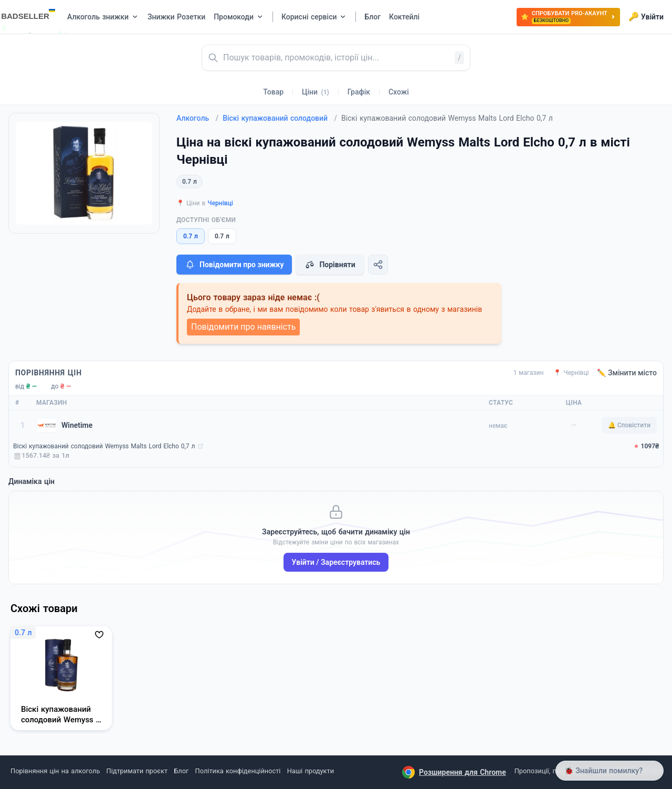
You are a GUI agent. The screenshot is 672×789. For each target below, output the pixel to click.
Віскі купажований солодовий (280, 118)
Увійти (646, 17)
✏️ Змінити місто (627, 373)
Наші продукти (311, 771)
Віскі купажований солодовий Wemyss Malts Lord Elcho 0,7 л (104, 446)
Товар (273, 92)
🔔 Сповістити (629, 425)
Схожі (399, 92)
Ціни (316, 92)
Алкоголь (197, 118)
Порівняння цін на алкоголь (55, 771)
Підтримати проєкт (137, 771)
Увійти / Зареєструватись (336, 562)
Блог (181, 771)
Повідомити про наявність (243, 327)
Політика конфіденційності (238, 771)
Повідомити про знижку (234, 265)
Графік (359, 92)
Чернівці (220, 203)
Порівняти (330, 265)
